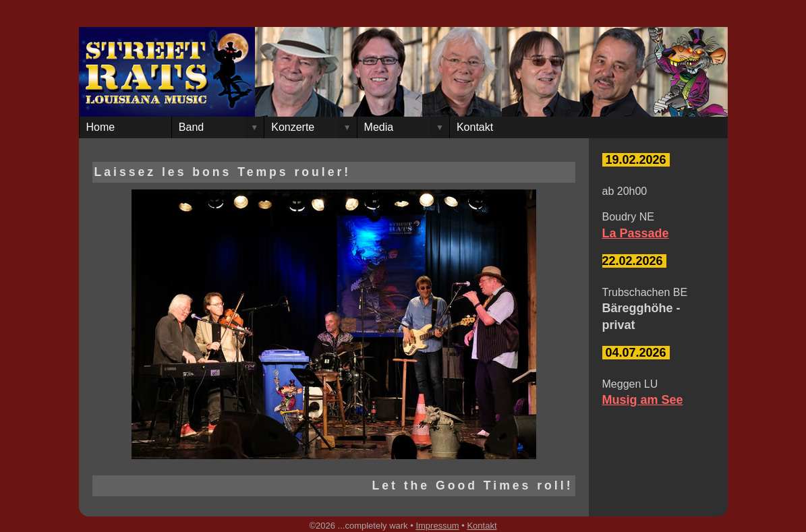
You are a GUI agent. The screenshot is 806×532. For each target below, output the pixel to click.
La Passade (636, 233)
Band (191, 127)
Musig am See (643, 400)
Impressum (437, 526)
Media (379, 127)
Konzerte (293, 127)
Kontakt (475, 127)
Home (101, 127)
